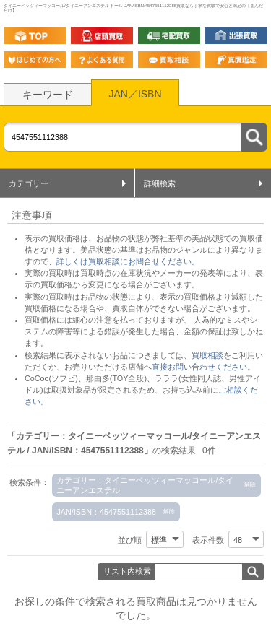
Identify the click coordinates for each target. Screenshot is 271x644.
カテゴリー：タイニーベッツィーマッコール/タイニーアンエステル (145, 485)
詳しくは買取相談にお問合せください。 (128, 261)
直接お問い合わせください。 (203, 367)
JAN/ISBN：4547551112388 (106, 512)
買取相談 (207, 355)
